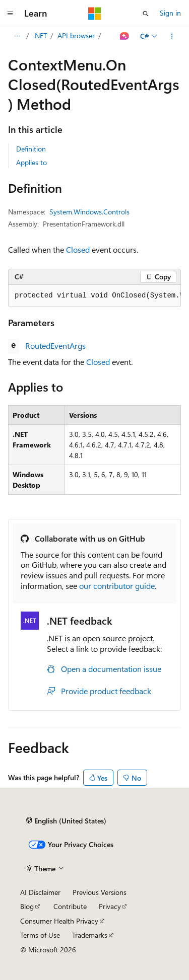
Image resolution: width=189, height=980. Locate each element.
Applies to (31, 162)
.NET (40, 35)
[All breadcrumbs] (17, 36)
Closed (78, 249)
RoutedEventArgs (55, 346)
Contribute (70, 906)
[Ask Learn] (125, 36)
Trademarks (90, 935)
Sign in (170, 13)
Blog (27, 906)
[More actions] (172, 36)
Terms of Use (40, 935)
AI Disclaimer (40, 892)
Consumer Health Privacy (59, 921)
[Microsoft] (95, 14)
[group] (94, 296)
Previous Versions (100, 892)
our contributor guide (117, 586)
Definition (31, 149)
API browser (76, 35)
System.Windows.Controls (89, 212)
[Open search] (146, 14)
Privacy (110, 906)
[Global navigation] (10, 14)
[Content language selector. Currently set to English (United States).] (66, 820)
